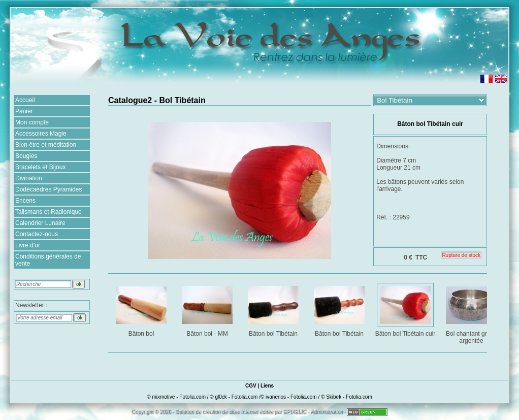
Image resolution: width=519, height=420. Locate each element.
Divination (29, 178)
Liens (267, 386)
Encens (25, 201)
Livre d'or (28, 245)
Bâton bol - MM (208, 310)
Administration (326, 412)
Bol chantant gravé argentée (472, 313)
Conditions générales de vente (48, 260)
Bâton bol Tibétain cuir (406, 310)
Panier (24, 111)
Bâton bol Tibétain (274, 310)
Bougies (26, 156)
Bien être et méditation (46, 145)
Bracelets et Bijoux (40, 167)
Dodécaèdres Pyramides (48, 189)
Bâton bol (142, 310)
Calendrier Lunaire (40, 223)
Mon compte (32, 122)
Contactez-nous (37, 234)
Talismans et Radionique (48, 212)
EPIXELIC (295, 412)
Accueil (25, 100)
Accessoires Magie (41, 134)
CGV (251, 386)
